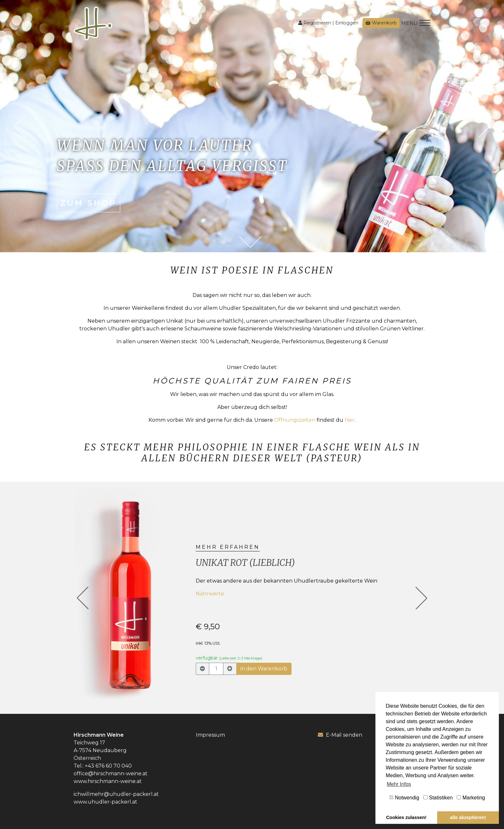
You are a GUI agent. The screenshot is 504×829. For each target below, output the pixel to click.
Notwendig (404, 798)
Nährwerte (210, 594)
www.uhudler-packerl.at (105, 802)
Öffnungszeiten (295, 420)
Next (484, 126)
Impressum (210, 735)
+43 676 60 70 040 (108, 766)
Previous (20, 126)
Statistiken (438, 798)
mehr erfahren (228, 547)
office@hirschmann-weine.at (111, 774)
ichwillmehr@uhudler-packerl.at (116, 794)
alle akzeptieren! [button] (468, 817)
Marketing (471, 798)
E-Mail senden (340, 735)
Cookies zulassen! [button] (406, 817)
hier (350, 420)
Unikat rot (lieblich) (245, 563)
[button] (83, 598)
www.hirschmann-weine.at (108, 781)
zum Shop (89, 203)
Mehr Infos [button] (399, 784)
